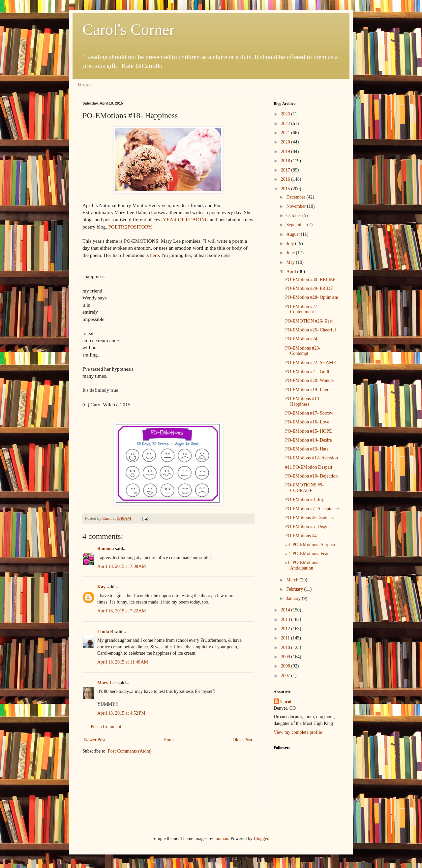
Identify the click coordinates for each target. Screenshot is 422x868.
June (291, 253)
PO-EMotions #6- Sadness (310, 518)
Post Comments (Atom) (130, 751)
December (296, 197)
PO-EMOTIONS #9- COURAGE (304, 488)
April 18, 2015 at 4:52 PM (121, 713)
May (291, 262)
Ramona (106, 549)
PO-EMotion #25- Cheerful (311, 330)
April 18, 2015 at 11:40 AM (123, 662)
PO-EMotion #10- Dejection (311, 476)
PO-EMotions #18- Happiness (303, 401)
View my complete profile (298, 732)
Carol (286, 702)
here (154, 255)
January (294, 598)
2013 (286, 620)
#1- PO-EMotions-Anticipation (302, 565)
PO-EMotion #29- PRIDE (309, 288)
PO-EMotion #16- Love (307, 422)
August (293, 234)
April (292, 272)
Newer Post (95, 740)
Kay (101, 587)
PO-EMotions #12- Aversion (312, 458)
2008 (286, 666)
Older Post (243, 740)
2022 (286, 124)
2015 (286, 189)
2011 (286, 638)
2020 (286, 142)
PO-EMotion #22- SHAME (311, 363)
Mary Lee (107, 683)
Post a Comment (106, 727)
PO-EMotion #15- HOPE (309, 431)
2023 (286, 114)
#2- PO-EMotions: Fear (307, 554)
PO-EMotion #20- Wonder (310, 380)
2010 (286, 648)
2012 (286, 629)
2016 (286, 179)
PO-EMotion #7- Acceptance (312, 509)
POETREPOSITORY (130, 227)
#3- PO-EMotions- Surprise (311, 545)
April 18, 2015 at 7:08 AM (122, 566)
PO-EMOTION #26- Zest (309, 321)
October (294, 216)
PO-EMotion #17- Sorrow (309, 413)
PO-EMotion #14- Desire (309, 440)
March (293, 580)
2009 (286, 657)
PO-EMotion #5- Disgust (308, 527)
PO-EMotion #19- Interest (309, 390)
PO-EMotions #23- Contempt (303, 351)
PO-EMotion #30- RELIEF (310, 279)
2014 (286, 610)
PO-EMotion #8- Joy (304, 499)
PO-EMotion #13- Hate (307, 449)
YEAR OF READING (186, 219)
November (297, 206)
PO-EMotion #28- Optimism (312, 297)
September (297, 225)
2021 (286, 133)
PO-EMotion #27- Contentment (302, 309)
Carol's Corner (128, 30)
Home (84, 85)
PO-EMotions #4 (301, 536)
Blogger (261, 838)
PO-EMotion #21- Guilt (307, 372)
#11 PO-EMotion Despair (309, 467)
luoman (221, 838)
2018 (286, 161)
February (295, 589)
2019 (286, 152)
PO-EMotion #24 (301, 339)
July (291, 244)
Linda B (105, 632)
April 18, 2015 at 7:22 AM (122, 611)
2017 (286, 170)
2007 (286, 676)
